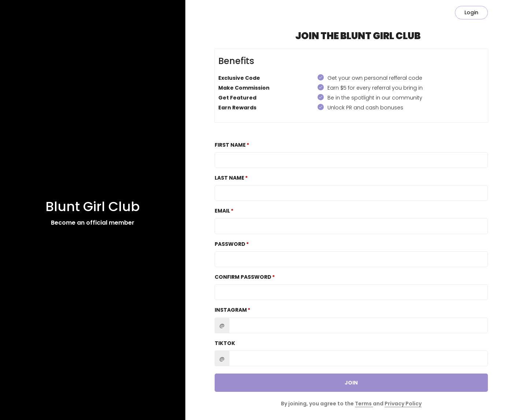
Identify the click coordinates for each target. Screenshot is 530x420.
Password (230, 244)
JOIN (351, 383)
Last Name (229, 178)
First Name (230, 145)
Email (222, 211)
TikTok (225, 343)
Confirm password (243, 277)
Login (471, 12)
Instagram (231, 310)
